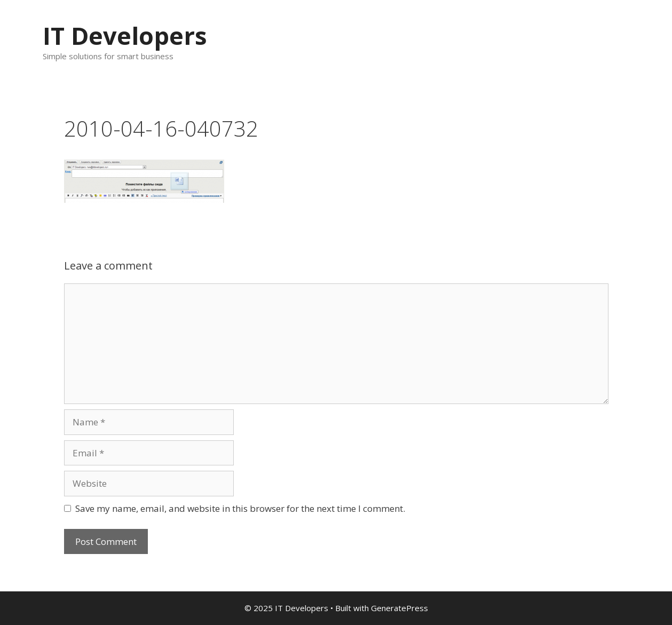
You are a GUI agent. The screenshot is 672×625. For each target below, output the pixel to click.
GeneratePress (400, 608)
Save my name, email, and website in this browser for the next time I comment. (240, 508)
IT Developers (125, 35)
